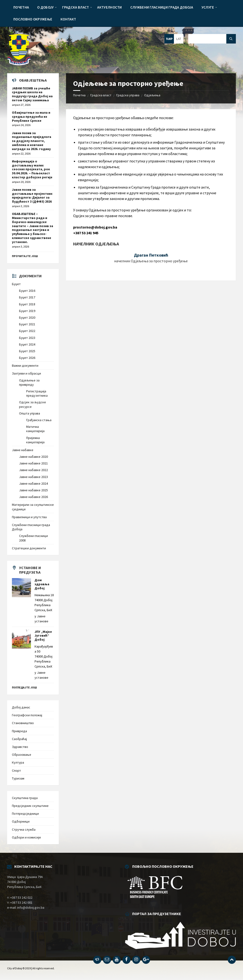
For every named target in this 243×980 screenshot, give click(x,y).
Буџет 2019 (27, 311)
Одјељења (152, 95)
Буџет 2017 (27, 297)
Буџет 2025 (27, 351)
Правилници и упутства (29, 517)
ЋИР (169, 39)
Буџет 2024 (27, 344)
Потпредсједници (25, 814)
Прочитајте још (25, 256)
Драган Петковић (151, 255)
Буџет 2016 (27, 291)
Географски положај (27, 715)
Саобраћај (19, 739)
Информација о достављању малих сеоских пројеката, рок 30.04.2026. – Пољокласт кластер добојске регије (32, 169)
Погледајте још (24, 687)
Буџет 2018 (27, 304)
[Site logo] (19, 64)
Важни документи (25, 366)
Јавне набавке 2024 (33, 483)
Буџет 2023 (27, 338)
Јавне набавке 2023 (33, 477)
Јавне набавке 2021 (33, 463)
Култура (18, 762)
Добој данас (21, 707)
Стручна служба (24, 829)
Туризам (18, 778)
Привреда (19, 731)
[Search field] (212, 39)
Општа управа (30, 413)
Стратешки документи (29, 548)
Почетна (79, 95)
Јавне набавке (23, 450)
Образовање (22, 755)
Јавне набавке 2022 (33, 470)
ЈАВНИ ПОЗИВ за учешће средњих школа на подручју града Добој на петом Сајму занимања (32, 94)
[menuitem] (21, 7)
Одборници (21, 821)
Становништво (23, 723)
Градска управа (128, 95)
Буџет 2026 (27, 358)
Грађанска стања (39, 420)
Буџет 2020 (27, 317)
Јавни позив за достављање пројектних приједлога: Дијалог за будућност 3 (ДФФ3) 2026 (32, 195)
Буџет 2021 (27, 324)
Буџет (16, 284)
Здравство (20, 747)
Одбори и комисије (26, 837)
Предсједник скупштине (30, 806)
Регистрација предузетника (37, 393)
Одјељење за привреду (29, 382)
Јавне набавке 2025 (33, 490)
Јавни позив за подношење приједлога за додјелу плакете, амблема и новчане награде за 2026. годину (32, 141)
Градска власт (101, 95)
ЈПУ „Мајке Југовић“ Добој (43, 636)
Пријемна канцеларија (35, 440)
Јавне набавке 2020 (33, 457)
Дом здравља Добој (42, 584)
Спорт (16, 770)
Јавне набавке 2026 (33, 497)
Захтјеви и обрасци (26, 373)
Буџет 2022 (27, 331)
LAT (179, 39)
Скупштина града (25, 798)
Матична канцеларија (35, 429)
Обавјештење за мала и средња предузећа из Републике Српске (31, 117)
